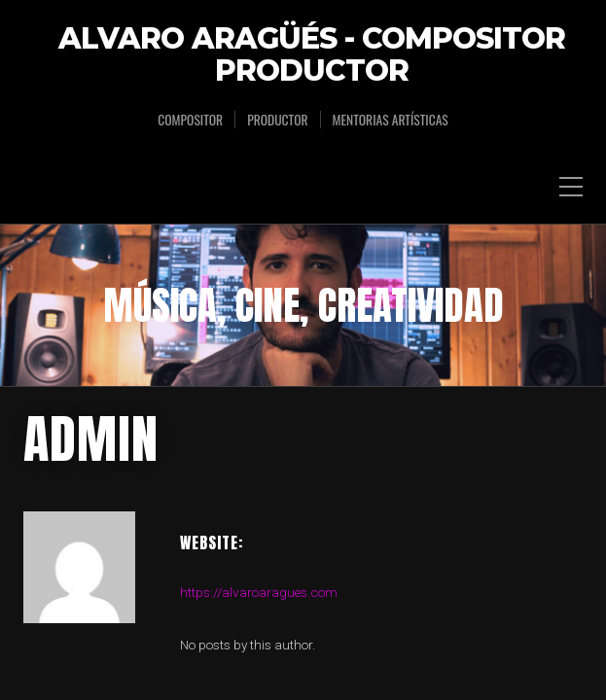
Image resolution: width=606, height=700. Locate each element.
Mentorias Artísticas (391, 120)
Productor (277, 120)
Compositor (190, 120)
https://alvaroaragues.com (259, 446)
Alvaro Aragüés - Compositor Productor (312, 55)
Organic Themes (337, 602)
